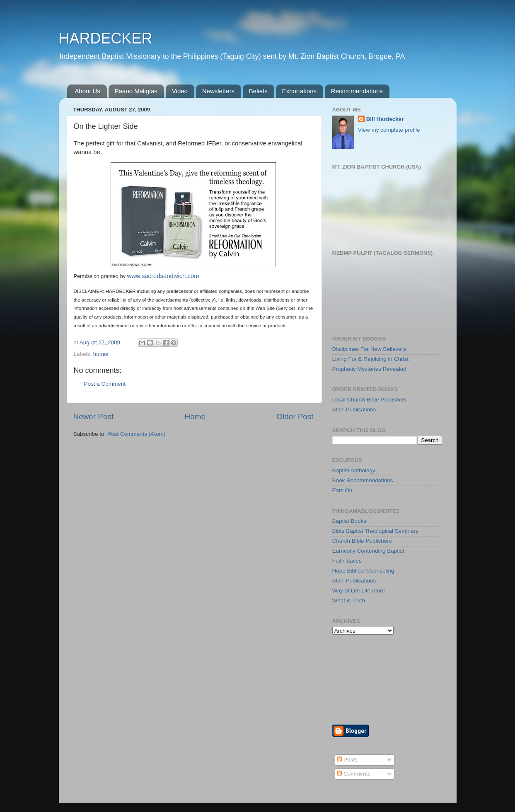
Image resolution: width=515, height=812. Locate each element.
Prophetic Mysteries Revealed (369, 369)
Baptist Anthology (354, 470)
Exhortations (299, 91)
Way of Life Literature (359, 591)
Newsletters (218, 91)
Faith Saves (347, 561)
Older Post (295, 417)
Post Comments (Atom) (136, 434)
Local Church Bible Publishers (370, 400)
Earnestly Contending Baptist (368, 551)
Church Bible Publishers (362, 541)
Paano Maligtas (136, 91)
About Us (87, 91)
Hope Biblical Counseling (363, 571)
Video (180, 91)
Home (195, 417)
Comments (354, 774)
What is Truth (349, 601)
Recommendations (357, 91)
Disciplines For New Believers (369, 349)
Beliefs (258, 91)
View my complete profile (389, 130)
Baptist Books (349, 521)
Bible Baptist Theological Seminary (375, 531)
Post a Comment (105, 384)
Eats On (342, 490)
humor (101, 354)
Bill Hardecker (385, 119)
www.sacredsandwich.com (163, 276)
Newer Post (94, 417)
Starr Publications (354, 410)
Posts (347, 760)
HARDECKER (106, 38)
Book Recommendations (363, 480)
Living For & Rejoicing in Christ (371, 359)
